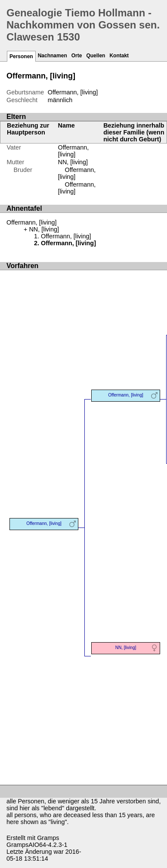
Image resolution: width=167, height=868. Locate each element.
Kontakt (119, 56)
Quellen (96, 56)
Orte (77, 56)
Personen (21, 56)
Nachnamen (53, 56)
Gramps (48, 838)
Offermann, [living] (74, 151)
